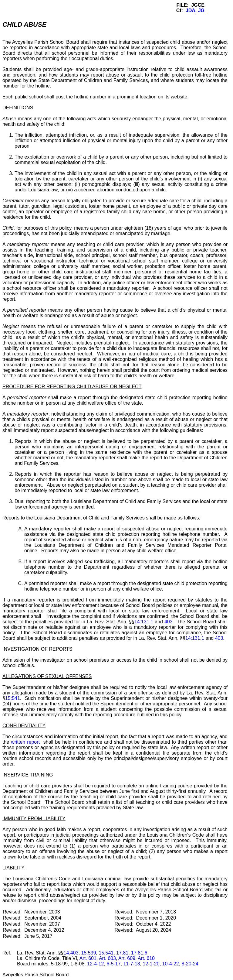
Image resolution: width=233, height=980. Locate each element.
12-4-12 (95, 964)
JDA (191, 10)
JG (201, 10)
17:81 (122, 953)
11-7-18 (132, 964)
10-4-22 (171, 964)
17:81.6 (139, 953)
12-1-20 (151, 964)
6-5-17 (113, 964)
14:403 (71, 953)
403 (169, 622)
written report (25, 742)
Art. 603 (107, 958)
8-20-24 (190, 964)
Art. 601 (88, 958)
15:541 (13, 698)
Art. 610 (146, 958)
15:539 (88, 953)
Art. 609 (127, 958)
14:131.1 (144, 622)
